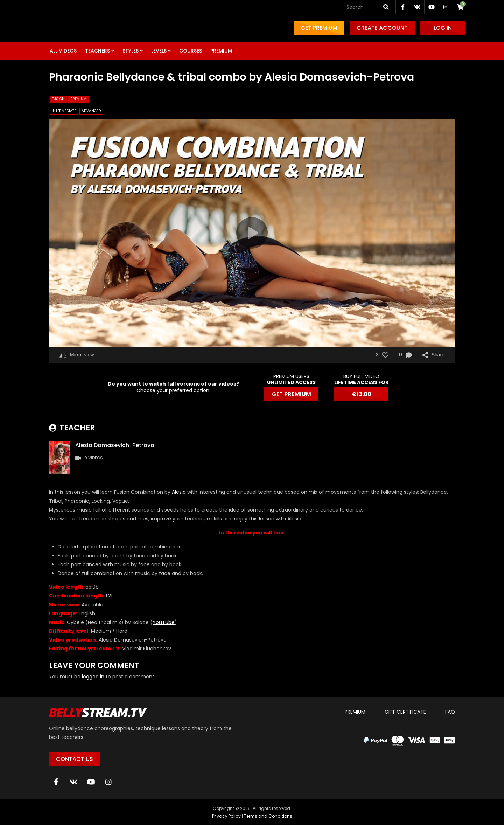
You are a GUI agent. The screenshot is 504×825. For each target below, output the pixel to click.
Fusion (58, 99)
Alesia (179, 492)
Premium (221, 51)
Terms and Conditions (268, 816)
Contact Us (75, 759)
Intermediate (64, 111)
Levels (159, 51)
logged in (93, 677)
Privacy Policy (226, 816)
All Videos (63, 51)
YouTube (164, 622)
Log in (443, 28)
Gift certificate (405, 712)
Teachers (97, 51)
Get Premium (319, 28)
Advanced (91, 111)
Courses (191, 51)
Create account (382, 28)
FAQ (450, 712)
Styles (131, 51)
